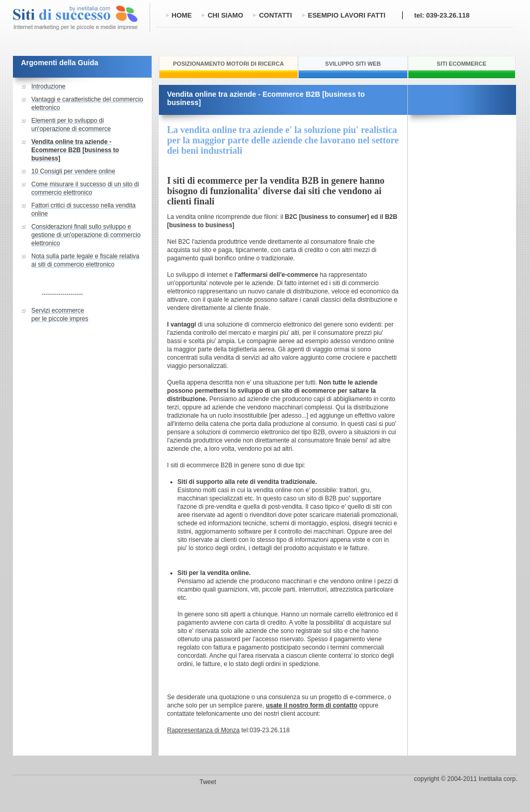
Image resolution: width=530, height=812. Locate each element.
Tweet (208, 782)
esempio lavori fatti (347, 15)
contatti (275, 15)
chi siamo (225, 15)
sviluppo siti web (353, 64)
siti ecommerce (462, 64)
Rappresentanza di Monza (203, 730)
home (182, 15)
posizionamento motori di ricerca (228, 64)
